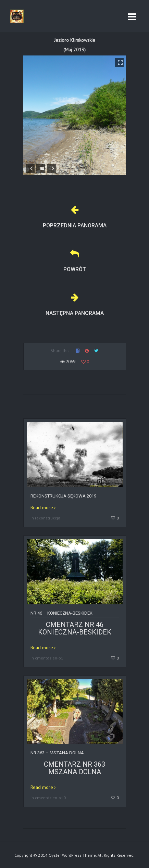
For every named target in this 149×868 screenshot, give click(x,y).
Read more (42, 507)
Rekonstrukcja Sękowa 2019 (63, 496)
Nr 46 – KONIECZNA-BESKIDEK (61, 613)
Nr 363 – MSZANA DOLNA (57, 753)
